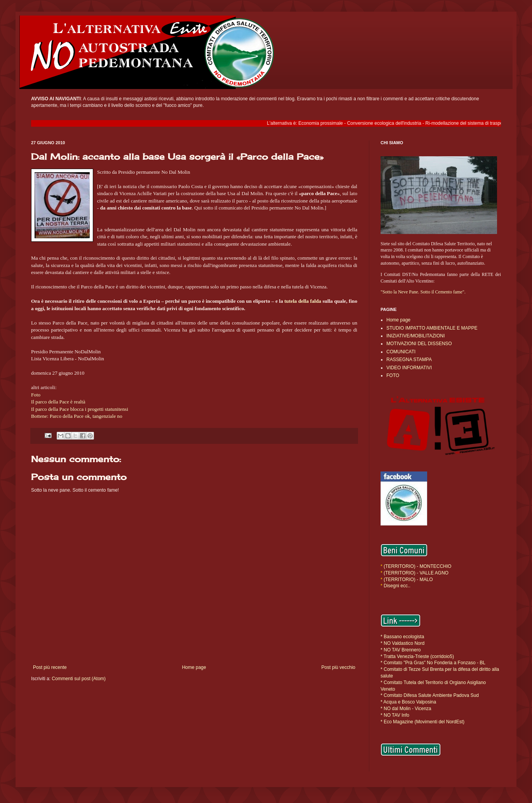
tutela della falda (303, 301)
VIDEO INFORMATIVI (409, 368)
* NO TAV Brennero (401, 650)
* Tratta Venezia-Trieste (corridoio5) (417, 656)
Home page (194, 667)
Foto (36, 395)
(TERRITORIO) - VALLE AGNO (416, 573)
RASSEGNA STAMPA (409, 360)
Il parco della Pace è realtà (58, 402)
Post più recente (50, 667)
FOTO (393, 375)
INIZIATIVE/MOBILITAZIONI (416, 336)
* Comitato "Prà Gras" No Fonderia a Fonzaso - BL (433, 663)
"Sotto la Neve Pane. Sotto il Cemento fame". (423, 292)
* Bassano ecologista (402, 637)
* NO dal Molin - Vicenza (406, 709)
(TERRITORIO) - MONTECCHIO (417, 566)
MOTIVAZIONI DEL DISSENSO (419, 344)
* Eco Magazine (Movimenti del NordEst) (422, 722)
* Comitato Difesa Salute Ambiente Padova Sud (430, 695)
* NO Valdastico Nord (402, 643)
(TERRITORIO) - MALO (408, 580)
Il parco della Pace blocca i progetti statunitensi (80, 409)
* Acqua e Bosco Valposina (408, 702)
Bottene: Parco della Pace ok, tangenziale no (77, 416)
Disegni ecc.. (397, 586)
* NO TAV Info (395, 715)
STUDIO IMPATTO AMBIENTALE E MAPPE (432, 328)
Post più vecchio (338, 667)
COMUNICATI (401, 352)
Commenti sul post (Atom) (79, 679)
